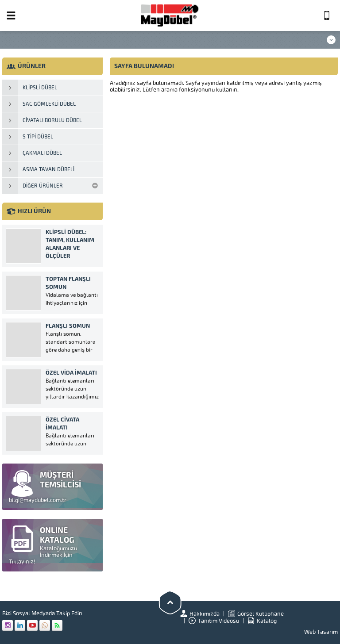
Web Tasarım (321, 632)
